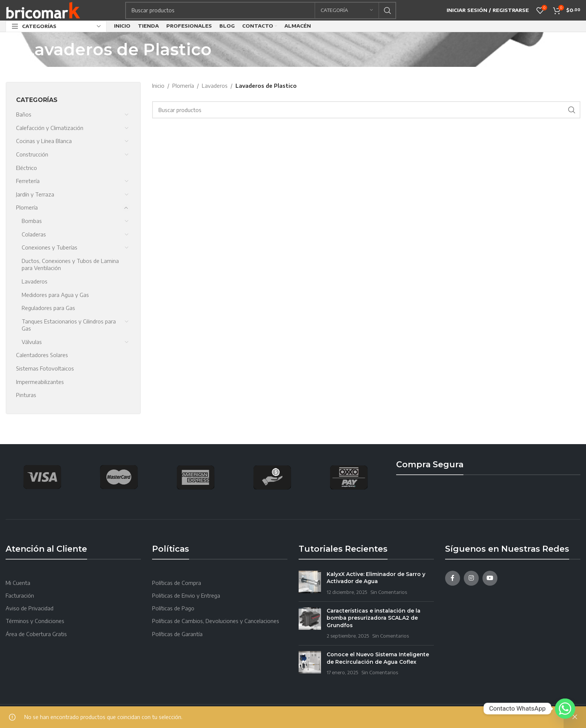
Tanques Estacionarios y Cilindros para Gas (69, 325)
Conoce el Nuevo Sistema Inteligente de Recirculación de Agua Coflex (378, 658)
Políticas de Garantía (177, 634)
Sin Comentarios (389, 592)
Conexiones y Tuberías (50, 247)
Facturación (20, 596)
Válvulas (32, 342)
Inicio (158, 86)
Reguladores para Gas (48, 308)
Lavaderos (35, 281)
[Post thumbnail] (310, 583)
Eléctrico (27, 168)
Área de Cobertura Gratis (36, 634)
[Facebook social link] (453, 578)
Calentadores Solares (42, 355)
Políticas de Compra (177, 583)
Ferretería (28, 181)
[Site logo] (43, 10)
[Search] (261, 10)
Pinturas (26, 395)
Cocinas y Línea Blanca (44, 141)
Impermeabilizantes (40, 382)
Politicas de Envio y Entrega (186, 596)
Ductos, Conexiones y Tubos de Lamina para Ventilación (70, 265)
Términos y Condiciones (35, 621)
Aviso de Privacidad (30, 608)
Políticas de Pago (173, 608)
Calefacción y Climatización (50, 128)
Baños (24, 114)
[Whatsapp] (565, 709)
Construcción (32, 154)
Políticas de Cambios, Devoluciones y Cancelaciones (216, 621)
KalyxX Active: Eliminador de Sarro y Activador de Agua (376, 578)
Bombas (32, 221)
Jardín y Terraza (35, 194)
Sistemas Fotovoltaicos (45, 368)
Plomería (27, 207)
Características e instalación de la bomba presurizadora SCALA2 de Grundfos (374, 618)
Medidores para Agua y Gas (55, 295)
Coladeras (34, 234)
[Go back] (15, 49)
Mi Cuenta (18, 583)
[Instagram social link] (471, 578)
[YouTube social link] (490, 578)
